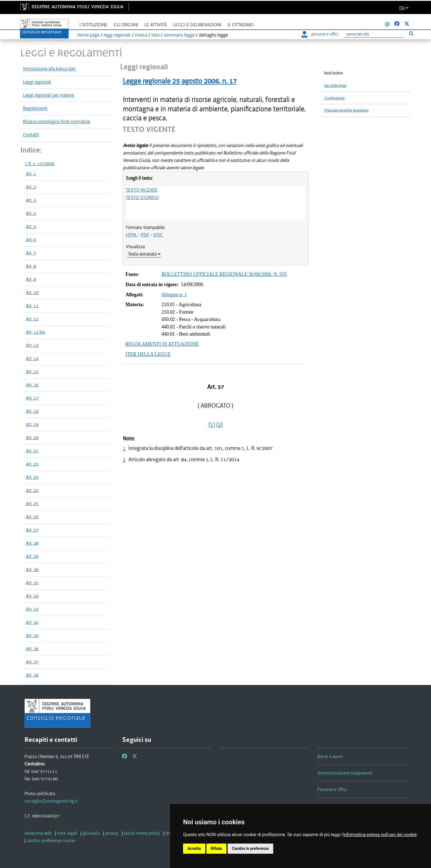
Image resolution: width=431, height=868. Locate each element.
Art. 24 (32, 490)
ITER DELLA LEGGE (148, 354)
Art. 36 (32, 649)
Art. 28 (32, 543)
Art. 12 (32, 319)
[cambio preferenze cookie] (51, 841)
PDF (145, 235)
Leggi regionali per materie (49, 95)
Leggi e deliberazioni (197, 25)
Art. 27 (32, 530)
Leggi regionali (37, 82)
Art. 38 (32, 675)
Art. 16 (32, 385)
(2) (220, 424)
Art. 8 (31, 266)
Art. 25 (32, 504)
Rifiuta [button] (216, 848)
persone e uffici (320, 34)
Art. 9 (31, 279)
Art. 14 (32, 358)
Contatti (31, 135)
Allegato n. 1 (174, 295)
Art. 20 (32, 438)
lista (155, 35)
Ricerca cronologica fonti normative (57, 121)
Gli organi (126, 25)
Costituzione (335, 98)
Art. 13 (32, 345)
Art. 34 (32, 622)
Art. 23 (32, 477)
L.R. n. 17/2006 (40, 164)
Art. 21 (32, 451)
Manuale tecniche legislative (346, 110)
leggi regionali (117, 35)
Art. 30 (32, 570)
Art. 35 (32, 635)
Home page (88, 35)
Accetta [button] (194, 848)
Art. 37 (32, 662)
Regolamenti (35, 108)
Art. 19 (32, 424)
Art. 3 (31, 200)
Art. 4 (31, 213)
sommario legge (179, 35)
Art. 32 (32, 596)
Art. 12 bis (35, 332)
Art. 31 (32, 583)
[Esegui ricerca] (411, 33)
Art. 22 (32, 464)
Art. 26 (32, 517)
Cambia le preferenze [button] (250, 848)
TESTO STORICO (142, 197)
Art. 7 (31, 253)
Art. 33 (32, 609)
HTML (132, 235)
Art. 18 (32, 411)
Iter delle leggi (335, 86)
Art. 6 (31, 240)
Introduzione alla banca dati (49, 69)
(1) (212, 424)
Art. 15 (32, 372)
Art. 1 (31, 174)
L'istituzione (93, 25)
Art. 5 (31, 226)
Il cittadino (241, 25)
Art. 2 (31, 187)
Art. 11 (32, 306)
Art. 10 (32, 292)
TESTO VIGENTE (142, 190)
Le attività (156, 25)
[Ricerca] (374, 34)
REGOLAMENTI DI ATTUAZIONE (162, 344)
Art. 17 (32, 398)
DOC (158, 235)
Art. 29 (32, 556)
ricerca (141, 35)
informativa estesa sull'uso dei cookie (380, 835)
